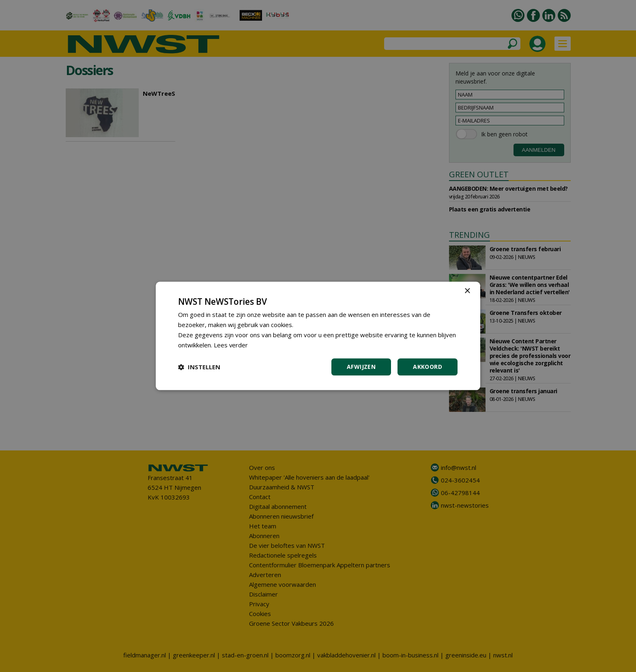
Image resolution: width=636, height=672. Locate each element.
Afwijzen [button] (361, 367)
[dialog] (318, 336)
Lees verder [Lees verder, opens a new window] (231, 345)
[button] (199, 367)
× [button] (467, 291)
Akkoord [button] (428, 367)
